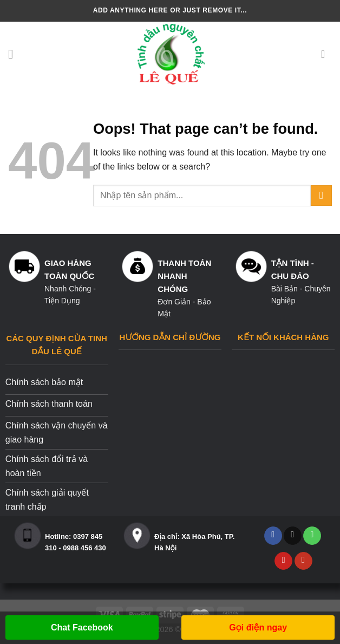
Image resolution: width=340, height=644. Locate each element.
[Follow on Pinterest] (283, 561)
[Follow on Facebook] (273, 536)
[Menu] (15, 54)
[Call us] (312, 536)
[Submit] (321, 196)
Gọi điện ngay (258, 627)
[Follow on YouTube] (303, 561)
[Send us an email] (293, 536)
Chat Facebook (82, 627)
